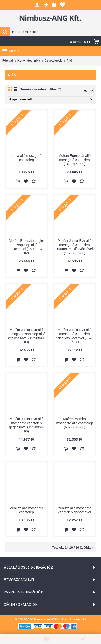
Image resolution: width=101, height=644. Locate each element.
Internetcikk (78, 619)
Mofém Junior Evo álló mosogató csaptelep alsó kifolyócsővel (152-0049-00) (27, 336)
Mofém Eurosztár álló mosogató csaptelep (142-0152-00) (75, 160)
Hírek (64, 619)
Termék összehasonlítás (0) (41, 89)
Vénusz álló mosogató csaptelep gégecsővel (75, 510)
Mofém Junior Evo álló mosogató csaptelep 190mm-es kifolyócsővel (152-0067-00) (74, 247)
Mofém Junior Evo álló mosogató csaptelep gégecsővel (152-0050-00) (26, 425)
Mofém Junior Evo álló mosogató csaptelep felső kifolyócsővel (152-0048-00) (74, 336)
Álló (69, 61)
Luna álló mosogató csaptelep (26, 158)
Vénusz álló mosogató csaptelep (26, 510)
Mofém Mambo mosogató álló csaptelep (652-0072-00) (75, 423)
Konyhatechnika (29, 61)
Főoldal (8, 61)
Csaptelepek (53, 61)
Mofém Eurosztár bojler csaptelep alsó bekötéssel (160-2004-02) (27, 247)
